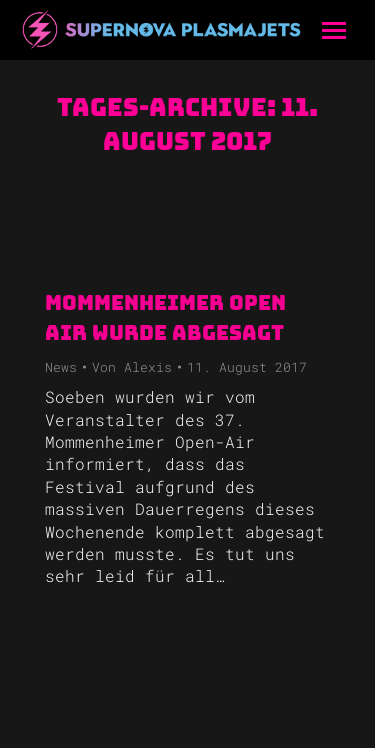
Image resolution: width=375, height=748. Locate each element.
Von (132, 367)
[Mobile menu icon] (334, 30)
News (61, 367)
